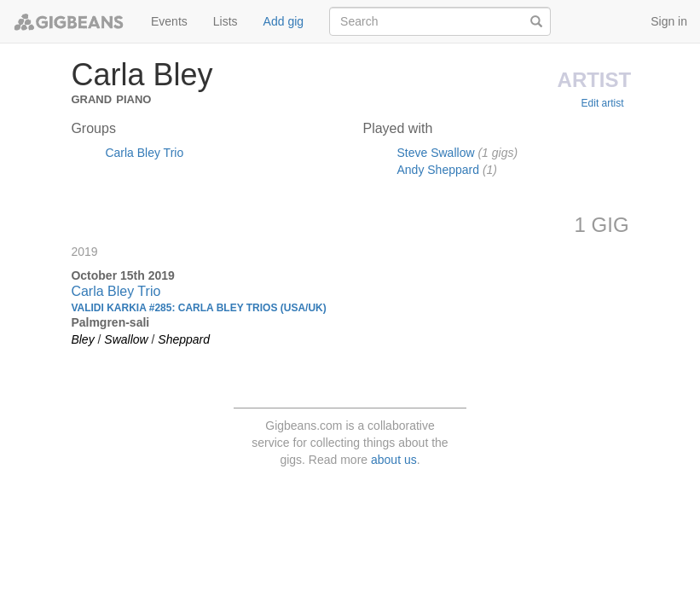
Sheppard (184, 339)
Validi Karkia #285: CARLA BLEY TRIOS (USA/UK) (198, 308)
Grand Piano (111, 98)
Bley (82, 339)
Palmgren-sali (110, 322)
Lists (226, 21)
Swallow (126, 339)
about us (394, 460)
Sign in (669, 21)
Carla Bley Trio (144, 153)
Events (169, 21)
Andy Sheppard (438, 170)
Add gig (283, 21)
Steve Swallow (435, 153)
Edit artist (603, 103)
